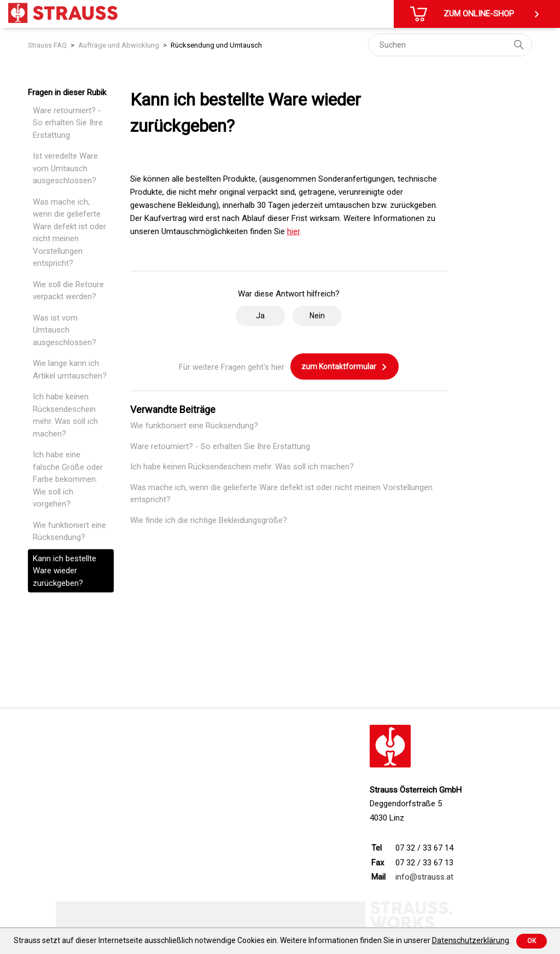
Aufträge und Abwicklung (119, 45)
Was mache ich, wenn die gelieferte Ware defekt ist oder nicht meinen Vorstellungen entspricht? (69, 233)
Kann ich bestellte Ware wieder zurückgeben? (65, 571)
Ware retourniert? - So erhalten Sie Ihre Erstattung (68, 123)
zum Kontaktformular (345, 367)
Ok (532, 941)
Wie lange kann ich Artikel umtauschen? (70, 370)
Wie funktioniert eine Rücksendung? (69, 531)
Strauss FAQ (47, 45)
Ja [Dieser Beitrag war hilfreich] (260, 316)
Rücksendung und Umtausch (216, 45)
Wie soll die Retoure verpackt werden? (68, 291)
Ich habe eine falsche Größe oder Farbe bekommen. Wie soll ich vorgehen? (68, 479)
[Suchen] (450, 45)
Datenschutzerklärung (471, 940)
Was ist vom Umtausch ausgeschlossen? (65, 330)
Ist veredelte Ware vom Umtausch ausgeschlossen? (65, 168)
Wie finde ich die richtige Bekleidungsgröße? (209, 520)
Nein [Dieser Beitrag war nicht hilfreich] (317, 316)
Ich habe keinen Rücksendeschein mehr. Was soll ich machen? (65, 415)
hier (293, 231)
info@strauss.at (424, 877)
